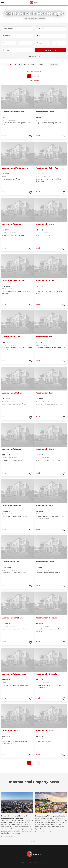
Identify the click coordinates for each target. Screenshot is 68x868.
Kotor (43, 65)
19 (38, 76)
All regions (54, 65)
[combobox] (51, 29)
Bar (18, 65)
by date (37, 81)
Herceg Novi (30, 65)
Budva (7, 65)
